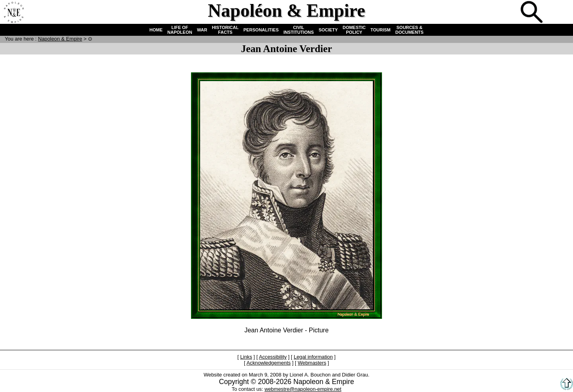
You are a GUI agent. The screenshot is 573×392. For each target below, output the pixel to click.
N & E (60, 39)
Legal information (313, 357)
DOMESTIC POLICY (354, 30)
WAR (202, 30)
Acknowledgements (268, 363)
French (559, 13)
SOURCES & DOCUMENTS (410, 30)
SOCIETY (328, 30)
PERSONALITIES (261, 30)
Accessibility (273, 357)
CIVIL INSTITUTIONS (298, 30)
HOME (156, 30)
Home (14, 13)
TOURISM (381, 30)
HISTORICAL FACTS (225, 30)
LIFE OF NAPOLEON (180, 30)
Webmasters (312, 363)
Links (246, 357)
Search (532, 13)
